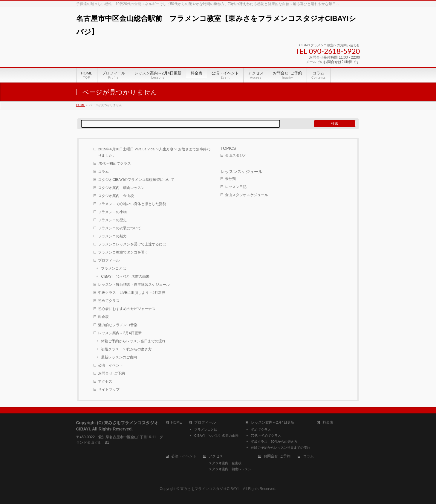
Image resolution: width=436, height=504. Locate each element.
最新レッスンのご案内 (119, 357)
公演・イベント (111, 365)
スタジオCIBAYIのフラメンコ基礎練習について (136, 180)
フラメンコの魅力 (112, 236)
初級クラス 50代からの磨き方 (126, 349)
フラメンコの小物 (112, 212)
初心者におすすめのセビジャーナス (127, 309)
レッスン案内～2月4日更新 (120, 333)
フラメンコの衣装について (120, 228)
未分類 (230, 179)
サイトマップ (109, 390)
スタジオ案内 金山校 (116, 196)
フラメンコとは (114, 268)
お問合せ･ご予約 (111, 373)
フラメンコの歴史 (112, 220)
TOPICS (228, 148)
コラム (103, 172)
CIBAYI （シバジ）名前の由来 (125, 277)
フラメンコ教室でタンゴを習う (123, 252)
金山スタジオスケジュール (247, 195)
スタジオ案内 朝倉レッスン (121, 188)
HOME (177, 423)
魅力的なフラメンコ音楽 (118, 325)
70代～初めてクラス (114, 164)
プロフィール (109, 260)
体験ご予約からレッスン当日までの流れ (133, 341)
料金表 (103, 317)
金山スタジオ (236, 155)
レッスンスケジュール (241, 172)
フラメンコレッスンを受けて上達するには (132, 244)
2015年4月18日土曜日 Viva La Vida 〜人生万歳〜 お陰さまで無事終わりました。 (154, 152)
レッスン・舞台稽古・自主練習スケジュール (134, 285)
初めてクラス (109, 301)
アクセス (105, 381)
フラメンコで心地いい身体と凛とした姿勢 (132, 204)
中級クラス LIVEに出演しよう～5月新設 (132, 293)
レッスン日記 (236, 187)
